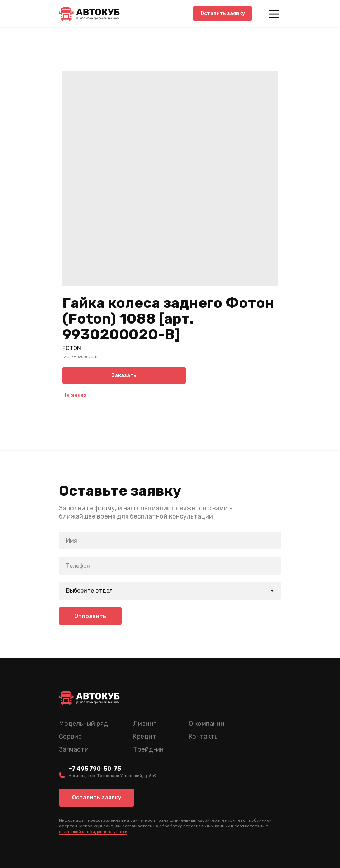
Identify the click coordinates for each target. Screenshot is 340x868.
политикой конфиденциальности (93, 831)
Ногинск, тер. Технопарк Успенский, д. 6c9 (113, 775)
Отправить (90, 615)
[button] (223, 14)
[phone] (170, 565)
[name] (170, 540)
